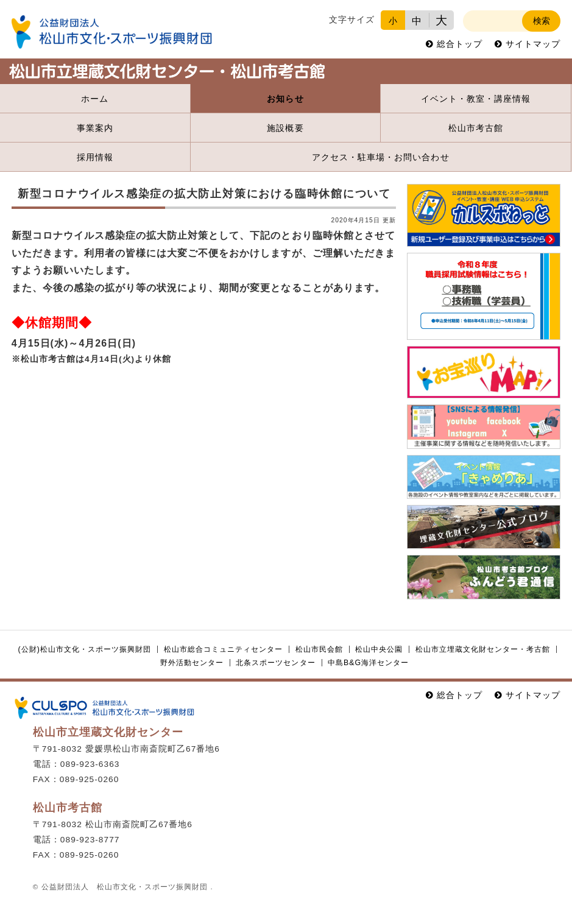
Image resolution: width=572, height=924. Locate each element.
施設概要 (285, 128)
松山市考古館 (476, 128)
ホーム (95, 99)
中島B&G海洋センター (368, 663)
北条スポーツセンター (275, 663)
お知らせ (285, 99)
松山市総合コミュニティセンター (223, 649)
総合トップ (460, 44)
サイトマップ (533, 44)
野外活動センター (192, 663)
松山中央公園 (379, 649)
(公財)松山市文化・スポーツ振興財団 (85, 649)
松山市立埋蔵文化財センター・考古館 (483, 649)
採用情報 (95, 157)
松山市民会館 (319, 649)
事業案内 (95, 128)
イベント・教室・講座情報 (476, 99)
